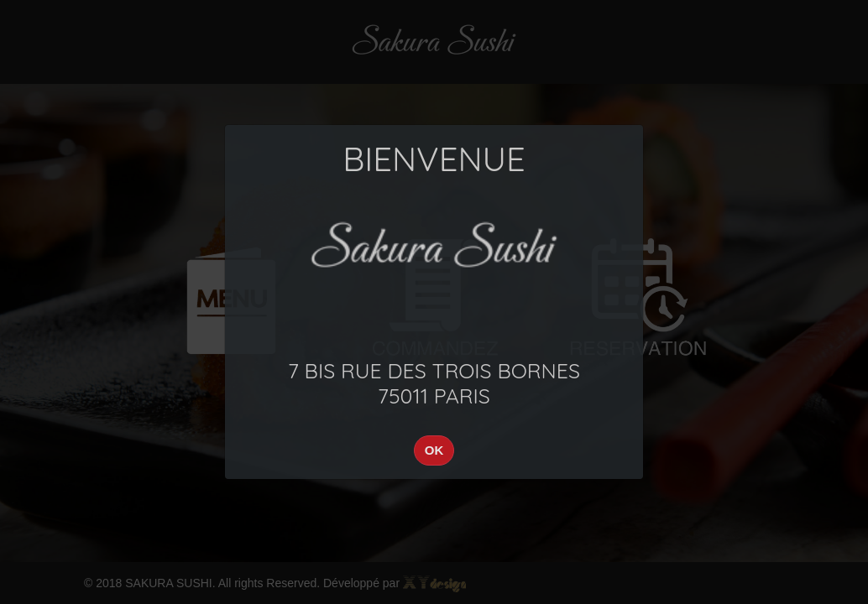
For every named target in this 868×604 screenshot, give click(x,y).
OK (434, 450)
